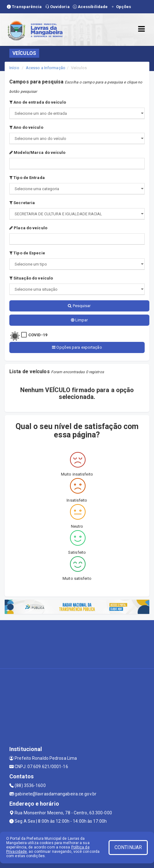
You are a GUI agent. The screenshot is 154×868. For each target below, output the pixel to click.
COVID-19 (38, 335)
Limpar (79, 320)
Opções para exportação (77, 347)
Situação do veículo (31, 278)
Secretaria (22, 203)
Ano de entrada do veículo (38, 102)
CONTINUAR (128, 847)
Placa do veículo (28, 228)
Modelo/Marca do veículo (37, 152)
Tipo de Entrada (27, 178)
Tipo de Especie (27, 253)
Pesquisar (79, 306)
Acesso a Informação (46, 68)
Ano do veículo (26, 127)
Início (14, 68)
